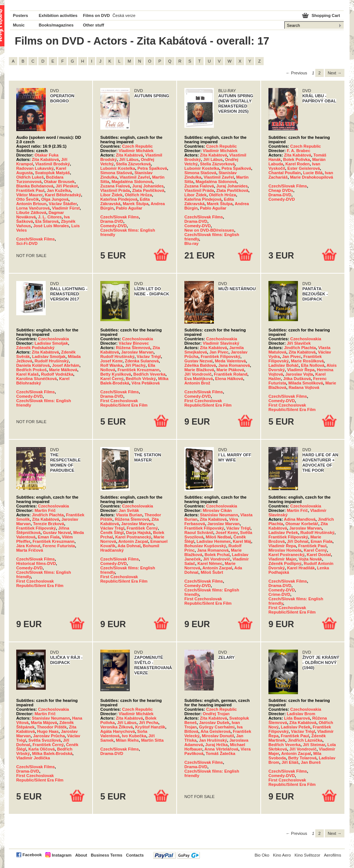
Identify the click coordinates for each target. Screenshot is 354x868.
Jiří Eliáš (290, 762)
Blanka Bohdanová (35, 186)
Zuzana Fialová (115, 186)
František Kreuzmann (139, 370)
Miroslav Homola (285, 550)
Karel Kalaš (27, 374)
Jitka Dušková (297, 379)
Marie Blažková (199, 370)
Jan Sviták (129, 510)
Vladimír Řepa (301, 370)
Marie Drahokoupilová (311, 177)
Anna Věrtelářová (221, 749)
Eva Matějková (199, 379)
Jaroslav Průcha (49, 736)
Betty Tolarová (302, 758)
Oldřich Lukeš (30, 177)
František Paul (30, 190)
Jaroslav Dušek (214, 723)
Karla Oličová (42, 749)
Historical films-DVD (36, 563)
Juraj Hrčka (217, 745)
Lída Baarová (297, 718)
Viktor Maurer (29, 195)
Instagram (61, 855)
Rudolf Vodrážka (57, 374)
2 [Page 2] (319, 73)
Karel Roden (298, 164)
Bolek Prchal (217, 555)
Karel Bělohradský (63, 195)
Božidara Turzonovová (40, 179)
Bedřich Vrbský (141, 379)
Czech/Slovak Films (35, 239)
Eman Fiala (48, 537)
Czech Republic (137, 146)
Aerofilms (332, 855)
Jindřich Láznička (305, 740)
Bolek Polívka (297, 159)
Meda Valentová (230, 361)
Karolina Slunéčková (37, 379)
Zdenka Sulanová (142, 361)
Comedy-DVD (113, 226)
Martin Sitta (152, 740)
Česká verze (124, 15)
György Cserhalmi (217, 727)
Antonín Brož (197, 383)
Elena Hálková (229, 379)
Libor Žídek (111, 195)
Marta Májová (44, 723)
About (81, 855)
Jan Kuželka (59, 190)
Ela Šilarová (47, 221)
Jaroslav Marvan (138, 352)
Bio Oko (262, 855)
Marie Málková (63, 370)
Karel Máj (242, 541)
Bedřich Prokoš (32, 370)
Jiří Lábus (129, 159)
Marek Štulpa (136, 204)
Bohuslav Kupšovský (205, 546)
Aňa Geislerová (216, 731)
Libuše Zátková (31, 212)
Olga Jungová (55, 199)
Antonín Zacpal (133, 541)
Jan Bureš (311, 762)
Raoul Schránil (199, 533)
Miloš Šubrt (212, 572)
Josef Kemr (111, 361)
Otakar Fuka (47, 155)
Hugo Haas (48, 731)
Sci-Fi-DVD (27, 243)
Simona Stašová (116, 173)
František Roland (231, 374)
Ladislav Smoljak (51, 343)
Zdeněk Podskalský (35, 348)
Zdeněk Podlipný (285, 563)
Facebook (32, 855)
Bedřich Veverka (150, 374)
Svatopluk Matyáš (53, 173)
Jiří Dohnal (298, 541)
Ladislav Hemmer (214, 541)
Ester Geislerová (303, 168)
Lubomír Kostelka (118, 168)
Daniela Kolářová (33, 365)
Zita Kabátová (45, 159)
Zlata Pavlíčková (148, 190)
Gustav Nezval (198, 361)
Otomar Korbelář (302, 524)
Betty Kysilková (116, 374)
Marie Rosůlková (307, 361)
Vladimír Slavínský (221, 343)
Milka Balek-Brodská (52, 753)
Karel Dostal (319, 555)
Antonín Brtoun (31, 204)
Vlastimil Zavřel (135, 177)
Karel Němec (210, 563)
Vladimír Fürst (66, 208)
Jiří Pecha (148, 723)
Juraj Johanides (148, 186)
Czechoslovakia (53, 339)
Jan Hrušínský (213, 740)
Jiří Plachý (135, 365)
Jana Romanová (234, 365)
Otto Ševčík (28, 199)
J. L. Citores (50, 217)
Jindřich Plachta (300, 348)
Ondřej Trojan (216, 714)
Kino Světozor (308, 855)
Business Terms (107, 855)
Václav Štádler (63, 204)
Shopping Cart (326, 15)
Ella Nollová (313, 365)
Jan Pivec (219, 352)
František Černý (143, 528)
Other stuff (93, 25)
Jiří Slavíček (299, 343)
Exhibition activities (58, 15)
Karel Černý (112, 379)
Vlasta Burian (129, 515)
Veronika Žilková (117, 727)
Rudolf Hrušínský (52, 361)
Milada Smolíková (306, 383)
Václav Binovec (134, 343)
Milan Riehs (127, 740)
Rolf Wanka (112, 365)
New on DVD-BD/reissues (209, 230)
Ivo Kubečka (134, 736)
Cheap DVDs (281, 190)
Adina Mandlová (300, 519)
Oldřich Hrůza (138, 195)
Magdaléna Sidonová (132, 182)
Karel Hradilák (301, 568)
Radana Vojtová (304, 387)
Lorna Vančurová (33, 208)
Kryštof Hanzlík (150, 727)
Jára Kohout (28, 546)
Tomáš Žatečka (221, 753)
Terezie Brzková (48, 524)
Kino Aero (282, 855)
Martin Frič (45, 510)
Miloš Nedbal (218, 537)
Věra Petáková (146, 383)
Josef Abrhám (66, 365)
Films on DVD (96, 15)
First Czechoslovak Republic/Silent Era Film (124, 403)
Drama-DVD (112, 221)
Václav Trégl (149, 356)
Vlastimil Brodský (53, 164)
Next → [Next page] (335, 73)
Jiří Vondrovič (198, 374)
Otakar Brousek (59, 182)
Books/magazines (56, 25)
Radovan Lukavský (35, 168)
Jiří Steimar (314, 745)
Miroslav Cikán (217, 510)
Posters (20, 15)
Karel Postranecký (133, 537)
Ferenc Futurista (59, 546)
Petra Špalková (152, 168)
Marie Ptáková (230, 370)
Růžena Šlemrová (133, 348)
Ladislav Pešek (283, 533)
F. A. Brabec (299, 151)
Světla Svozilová (45, 740)
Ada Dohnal (129, 546)
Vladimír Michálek (136, 151)
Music (19, 25)
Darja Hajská (138, 533)
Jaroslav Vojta (299, 374)
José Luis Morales (51, 226)
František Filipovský (221, 356)
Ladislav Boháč (284, 365)
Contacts (135, 855)
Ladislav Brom (301, 714)
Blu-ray (192, 243)
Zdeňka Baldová (200, 365)
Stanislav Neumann (219, 515)
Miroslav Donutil (218, 736)
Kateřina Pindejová (119, 199)
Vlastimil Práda (115, 190)
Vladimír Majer (282, 559)
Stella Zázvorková (133, 164)
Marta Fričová (30, 550)
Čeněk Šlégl (112, 533)
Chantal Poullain (285, 173)
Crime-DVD (279, 594)
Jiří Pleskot (67, 186)
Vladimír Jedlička (33, 758)
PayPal (176, 855)
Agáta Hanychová (118, 731)
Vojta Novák (310, 559)
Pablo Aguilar (129, 208)
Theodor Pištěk (52, 727)
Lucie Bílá (313, 173)
